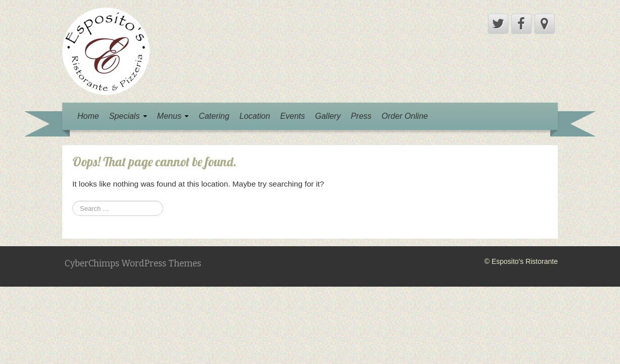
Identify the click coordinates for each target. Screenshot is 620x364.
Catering (214, 116)
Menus (173, 116)
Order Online (405, 116)
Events (293, 116)
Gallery (328, 116)
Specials (128, 116)
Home (88, 116)
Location (255, 116)
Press (361, 116)
